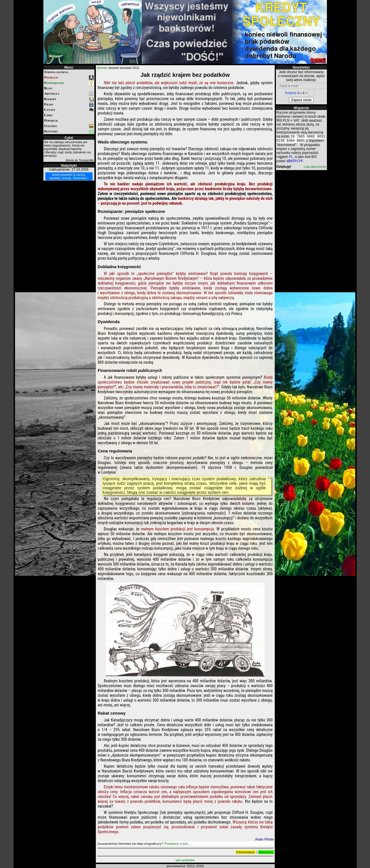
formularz (80, 178)
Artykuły (69, 94)
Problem (69, 78)
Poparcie (51, 120)
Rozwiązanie (69, 83)
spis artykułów (185, 860)
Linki (48, 115)
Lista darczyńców (315, 169)
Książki (69, 99)
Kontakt (69, 131)
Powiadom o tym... (177, 844)
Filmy (69, 104)
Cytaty (69, 110)
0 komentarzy (246, 852)
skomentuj (266, 852)
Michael (102, 68)
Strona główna (56, 72)
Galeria (69, 126)
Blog (48, 88)
